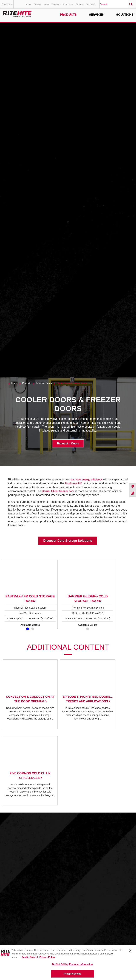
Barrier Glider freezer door (58, 491)
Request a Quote (68, 443)
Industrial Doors (44, 383)
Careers (80, 4)
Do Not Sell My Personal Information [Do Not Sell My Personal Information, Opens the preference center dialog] (72, 964)
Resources (68, 4)
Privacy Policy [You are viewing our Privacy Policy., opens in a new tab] (47, 957)
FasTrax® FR (73, 483)
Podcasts (56, 4)
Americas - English (8, 6)
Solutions (125, 15)
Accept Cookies (72, 974)
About (28, 4)
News (46, 4)
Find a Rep (91, 4)
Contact (37, 4)
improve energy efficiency (87, 479)
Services (96, 15)
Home (14, 383)
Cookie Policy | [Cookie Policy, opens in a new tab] (30, 957)
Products (68, 15)
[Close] (130, 951)
